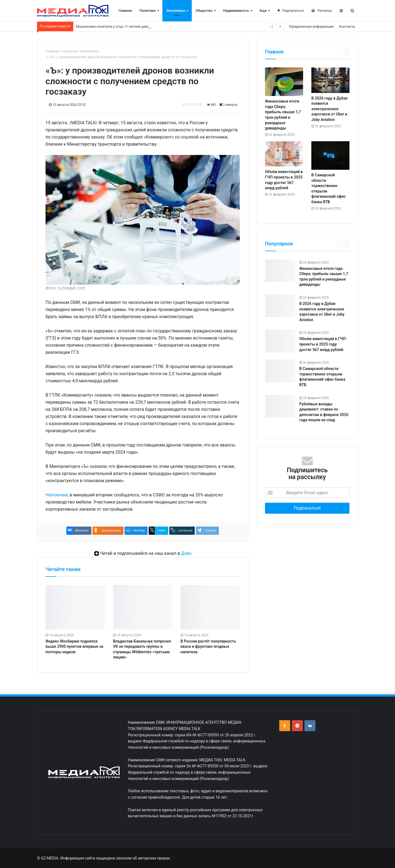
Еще (263, 11)
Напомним (57, 495)
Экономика (176, 11)
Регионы (322, 11)
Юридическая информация (311, 26)
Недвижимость (236, 11)
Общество (204, 11)
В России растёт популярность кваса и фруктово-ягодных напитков (208, 647)
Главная (125, 11)
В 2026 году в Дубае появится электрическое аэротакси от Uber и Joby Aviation (329, 109)
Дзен (186, 553)
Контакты (347, 26)
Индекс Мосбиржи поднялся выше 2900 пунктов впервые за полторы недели (74, 647)
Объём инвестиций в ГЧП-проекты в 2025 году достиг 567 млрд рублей (323, 344)
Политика (148, 11)
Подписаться (291, 11)
